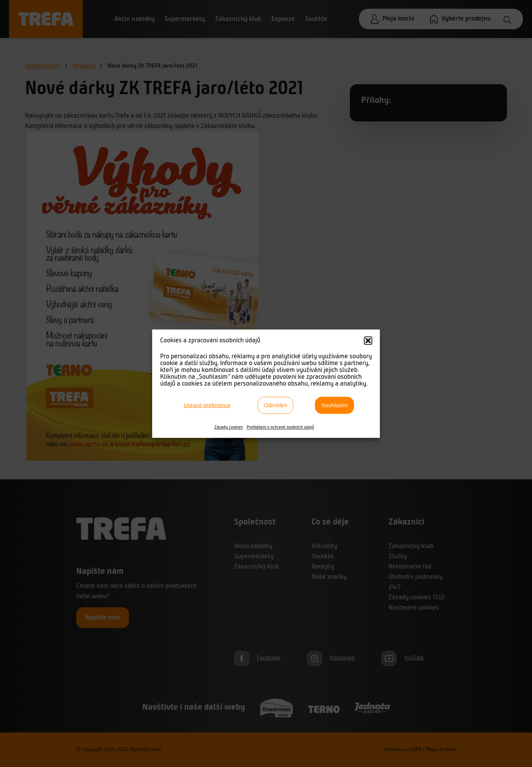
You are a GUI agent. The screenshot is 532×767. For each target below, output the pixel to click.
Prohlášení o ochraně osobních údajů (280, 427)
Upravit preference (207, 405)
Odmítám (275, 405)
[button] (368, 340)
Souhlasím (334, 405)
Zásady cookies (229, 427)
